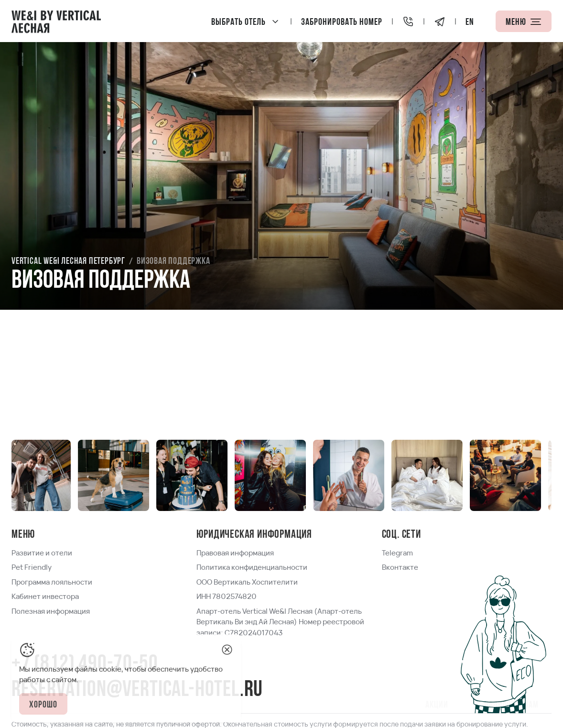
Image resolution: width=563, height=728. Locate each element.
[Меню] (524, 21)
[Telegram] (440, 21)
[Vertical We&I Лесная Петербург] (246, 21)
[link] (68, 261)
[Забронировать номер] (342, 21)
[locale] (470, 21)
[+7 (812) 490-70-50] (408, 21)
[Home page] (56, 21)
